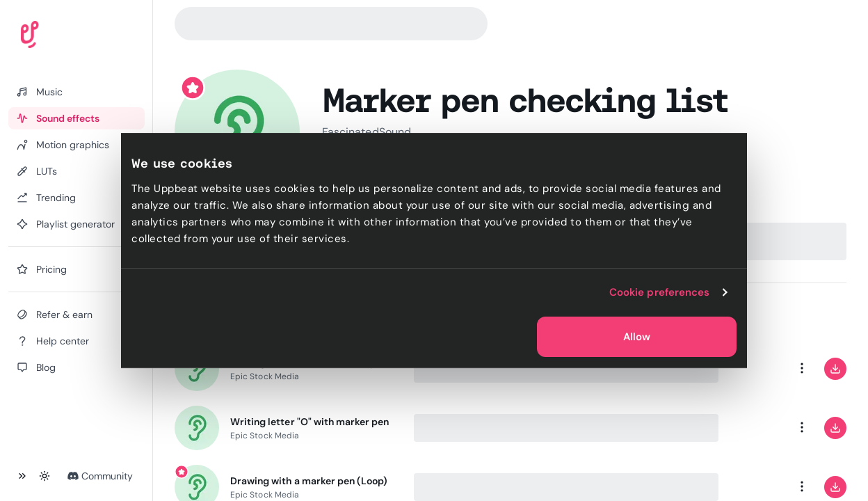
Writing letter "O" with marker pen (310, 422)
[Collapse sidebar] (22, 476)
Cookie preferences (660, 292)
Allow (637, 337)
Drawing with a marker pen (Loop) (309, 481)
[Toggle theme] (45, 476)
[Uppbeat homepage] (69, 38)
